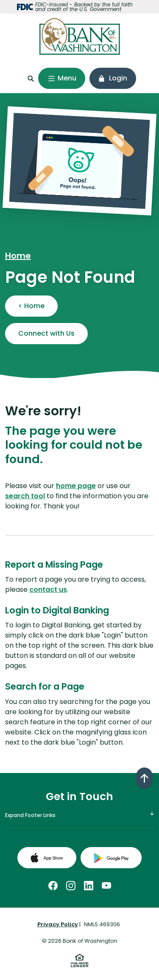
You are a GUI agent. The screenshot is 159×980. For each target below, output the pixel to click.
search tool (25, 496)
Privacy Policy (58, 924)
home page (76, 486)
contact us (48, 589)
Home (18, 256)
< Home (31, 306)
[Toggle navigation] (62, 78)
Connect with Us (46, 333)
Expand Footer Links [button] (30, 815)
